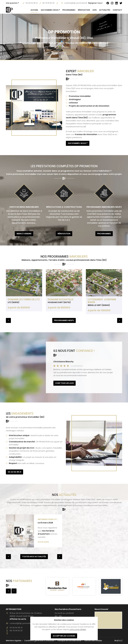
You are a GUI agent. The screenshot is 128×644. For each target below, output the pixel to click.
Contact (117, 10)
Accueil (34, 10)
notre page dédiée (78, 629)
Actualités (105, 10)
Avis (95, 10)
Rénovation (84, 10)
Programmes (69, 10)
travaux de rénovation (86, 134)
